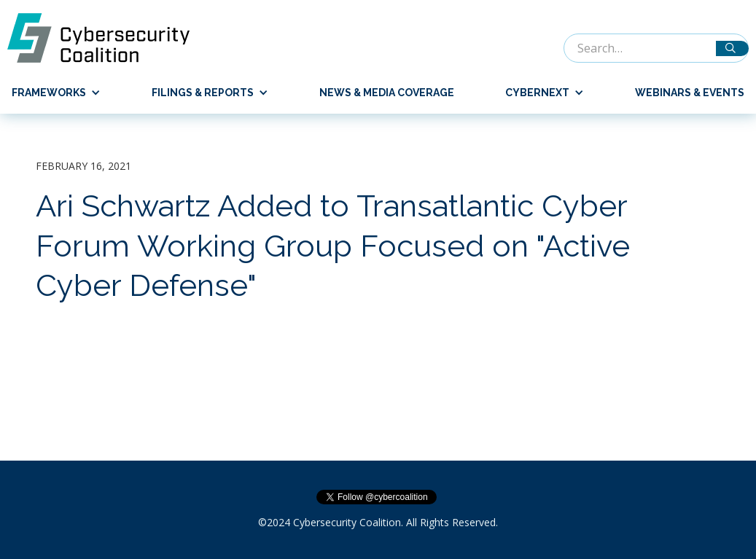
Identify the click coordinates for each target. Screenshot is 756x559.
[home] (106, 38)
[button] (50, 93)
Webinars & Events (690, 93)
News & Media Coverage (387, 93)
